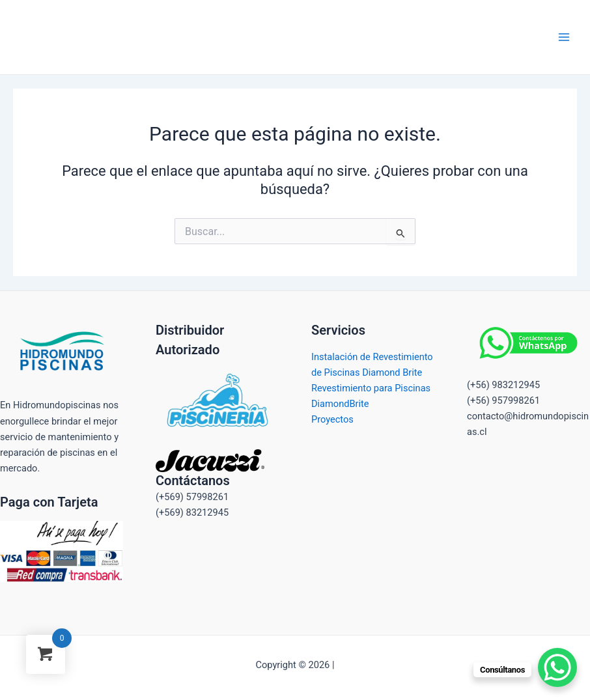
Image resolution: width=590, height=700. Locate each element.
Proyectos (332, 419)
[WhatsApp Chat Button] (557, 667)
